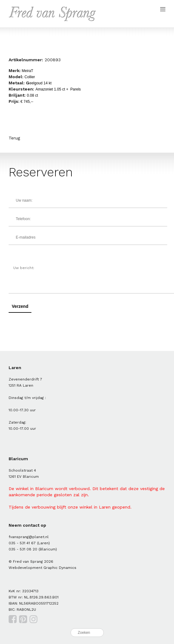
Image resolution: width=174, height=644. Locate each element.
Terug (14, 138)
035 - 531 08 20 (23, 549)
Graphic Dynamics (60, 568)
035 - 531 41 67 (22, 543)
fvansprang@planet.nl (29, 537)
